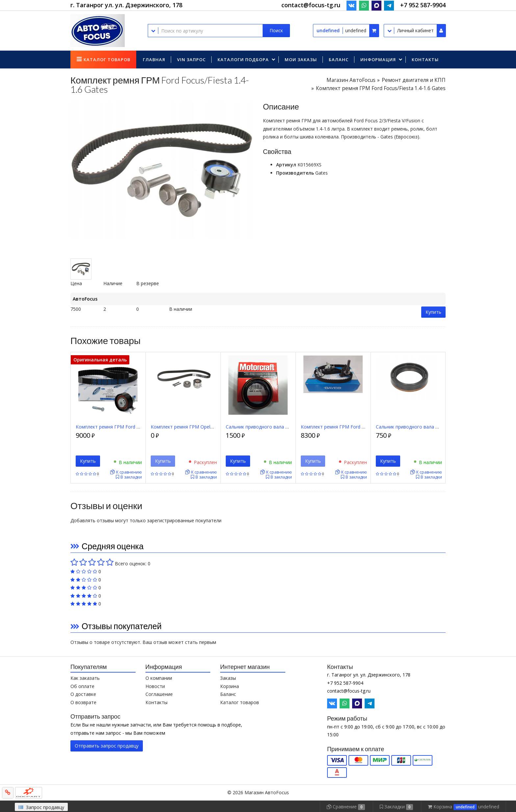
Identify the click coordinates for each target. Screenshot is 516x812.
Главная (154, 60)
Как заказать (85, 678)
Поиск (276, 30)
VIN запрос (191, 60)
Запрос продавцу (41, 807)
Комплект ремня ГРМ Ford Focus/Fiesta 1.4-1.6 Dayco (360, 427)
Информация (378, 60)
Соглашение (159, 694)
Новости (155, 686)
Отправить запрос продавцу (107, 746)
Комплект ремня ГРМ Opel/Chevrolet (192, 427)
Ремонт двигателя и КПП (414, 80)
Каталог (107, 60)
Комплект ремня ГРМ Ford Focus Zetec (119, 427)
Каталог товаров (240, 702)
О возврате (83, 702)
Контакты (425, 60)
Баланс (339, 60)
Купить (433, 312)
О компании (159, 678)
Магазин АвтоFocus (351, 80)
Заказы (228, 678)
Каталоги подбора (243, 60)
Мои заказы (301, 60)
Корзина (230, 686)
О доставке (83, 694)
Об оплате (82, 686)
